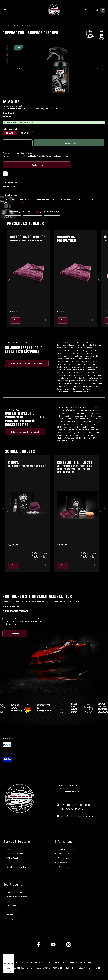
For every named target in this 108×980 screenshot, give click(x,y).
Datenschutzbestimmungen (25, 619)
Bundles (10, 915)
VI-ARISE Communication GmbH (88, 968)
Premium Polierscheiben (16, 897)
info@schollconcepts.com (77, 816)
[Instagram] (69, 946)
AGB (21, 621)
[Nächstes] (100, 69)
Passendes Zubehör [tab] (26, 223)
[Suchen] (86, 10)
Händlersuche (37, 165)
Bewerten (7, 116)
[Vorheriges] (20, 69)
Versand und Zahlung (15, 854)
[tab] (54, 199)
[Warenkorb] (103, 10)
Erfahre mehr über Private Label (25, 432)
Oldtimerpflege (12, 910)
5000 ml (25, 133)
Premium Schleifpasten (16, 892)
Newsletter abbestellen (16, 867)
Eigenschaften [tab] (13, 212)
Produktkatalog (64, 858)
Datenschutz (63, 854)
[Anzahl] (18, 143)
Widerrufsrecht (13, 858)
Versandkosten (48, 962)
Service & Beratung (17, 841)
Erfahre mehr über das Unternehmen (27, 363)
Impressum (62, 863)
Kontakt (10, 849)
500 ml (10, 133)
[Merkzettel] (92, 10)
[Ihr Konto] (97, 10)
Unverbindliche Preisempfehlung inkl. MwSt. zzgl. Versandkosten (30, 108)
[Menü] (5, 10)
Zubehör (10, 919)
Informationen (65, 841)
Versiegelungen (12, 901)
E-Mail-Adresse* (11, 606)
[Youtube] (53, 946)
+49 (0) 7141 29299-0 (76, 805)
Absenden (15, 633)
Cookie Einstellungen (66, 849)
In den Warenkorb (69, 143)
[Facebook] (39, 946)
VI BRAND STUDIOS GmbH (53, 968)
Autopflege (11, 906)
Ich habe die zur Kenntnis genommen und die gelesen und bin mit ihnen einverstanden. (25, 621)
